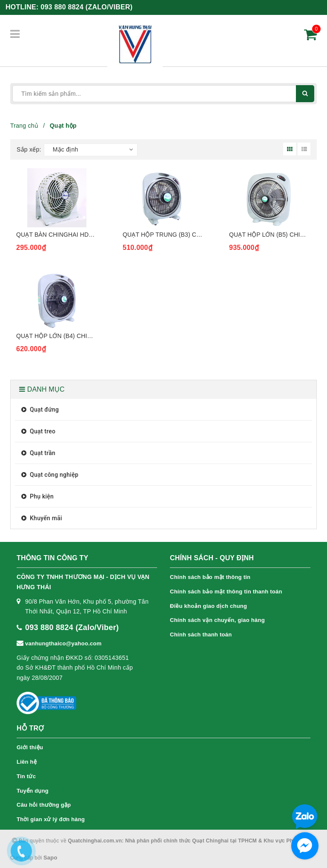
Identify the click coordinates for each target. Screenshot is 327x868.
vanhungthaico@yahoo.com (63, 643)
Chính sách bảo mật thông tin (210, 577)
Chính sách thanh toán (201, 635)
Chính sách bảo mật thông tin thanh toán (226, 592)
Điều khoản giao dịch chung (208, 606)
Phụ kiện (36, 496)
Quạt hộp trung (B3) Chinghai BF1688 (184, 235)
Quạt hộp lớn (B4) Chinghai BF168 (71, 336)
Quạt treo (37, 431)
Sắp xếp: (29, 149)
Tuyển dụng (33, 791)
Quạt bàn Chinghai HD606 (57, 235)
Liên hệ (27, 762)
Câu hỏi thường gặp (44, 805)
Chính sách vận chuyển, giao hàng (217, 620)
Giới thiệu (30, 747)
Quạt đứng (39, 410)
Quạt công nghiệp (49, 475)
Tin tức (26, 776)
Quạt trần (37, 453)
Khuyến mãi (41, 518)
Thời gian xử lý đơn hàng (51, 819)
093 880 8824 (86, 7)
